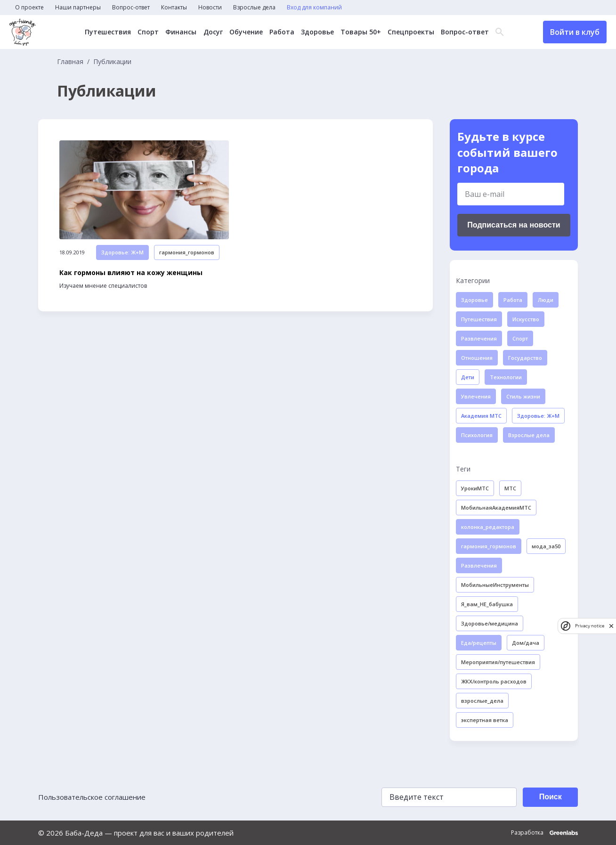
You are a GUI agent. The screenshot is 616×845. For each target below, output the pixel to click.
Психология (477, 435)
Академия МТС (481, 416)
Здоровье (317, 32)
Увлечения (476, 396)
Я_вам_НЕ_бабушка (487, 604)
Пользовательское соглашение (92, 797)
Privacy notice (590, 626)
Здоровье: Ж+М (122, 253)
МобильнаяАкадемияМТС (496, 508)
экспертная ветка (485, 720)
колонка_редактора (488, 527)
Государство (525, 358)
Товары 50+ (361, 32)
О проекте (29, 8)
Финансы (181, 32)
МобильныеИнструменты (495, 585)
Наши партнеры (78, 8)
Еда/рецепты (479, 643)
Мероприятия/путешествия (498, 662)
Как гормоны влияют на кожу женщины (131, 273)
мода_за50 (546, 546)
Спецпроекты (411, 32)
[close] (611, 626)
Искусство (526, 319)
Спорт (149, 32)
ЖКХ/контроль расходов (494, 681)
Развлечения (479, 338)
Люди (546, 300)
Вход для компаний (314, 8)
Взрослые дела (254, 8)
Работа (282, 32)
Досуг (213, 32)
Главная (70, 62)
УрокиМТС (475, 488)
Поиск (550, 797)
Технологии (506, 377)
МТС (510, 488)
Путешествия (108, 32)
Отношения (477, 358)
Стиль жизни (523, 396)
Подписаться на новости (514, 225)
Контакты (174, 8)
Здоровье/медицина (490, 623)
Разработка (544, 833)
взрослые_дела (482, 701)
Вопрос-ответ (131, 8)
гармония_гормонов (187, 253)
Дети (468, 377)
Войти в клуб (575, 32)
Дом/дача (526, 643)
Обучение (246, 32)
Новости (210, 8)
